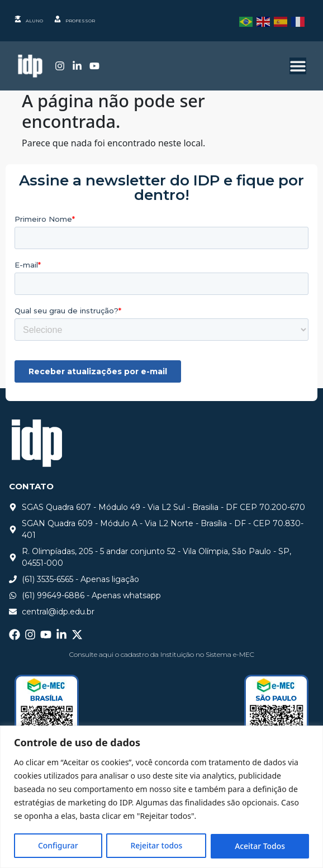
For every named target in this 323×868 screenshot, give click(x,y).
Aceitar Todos (260, 846)
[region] (161, 797)
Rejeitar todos (156, 846)
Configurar (58, 846)
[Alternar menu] (298, 66)
